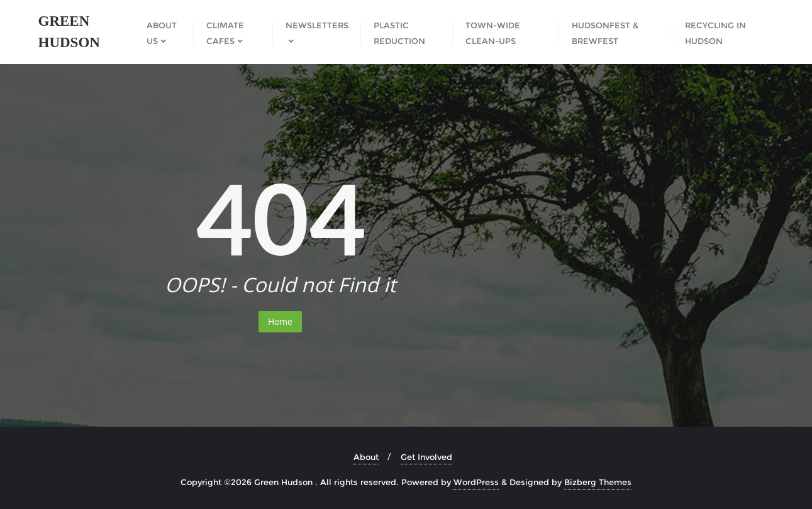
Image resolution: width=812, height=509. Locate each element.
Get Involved (426, 457)
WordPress (476, 482)
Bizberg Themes (598, 482)
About (366, 457)
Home (280, 321)
